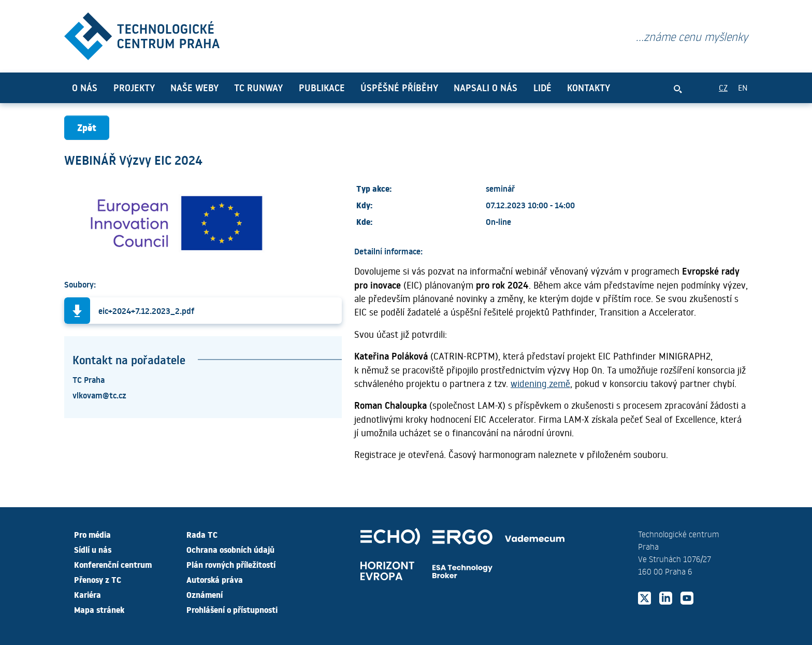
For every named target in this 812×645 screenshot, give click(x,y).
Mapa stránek (99, 609)
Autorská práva (215, 579)
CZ (723, 87)
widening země (540, 383)
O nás (85, 88)
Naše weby (194, 88)
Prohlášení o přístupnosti (232, 609)
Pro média (92, 534)
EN (743, 87)
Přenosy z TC (98, 579)
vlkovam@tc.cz (99, 395)
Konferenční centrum (113, 564)
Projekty (134, 88)
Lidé (542, 88)
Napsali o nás (485, 88)
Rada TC (202, 534)
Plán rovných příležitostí (231, 564)
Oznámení (205, 594)
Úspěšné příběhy (399, 88)
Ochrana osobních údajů (230, 549)
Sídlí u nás (93, 549)
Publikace (322, 88)
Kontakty (589, 88)
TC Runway (258, 88)
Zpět (87, 127)
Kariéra (88, 594)
